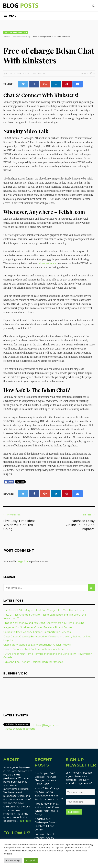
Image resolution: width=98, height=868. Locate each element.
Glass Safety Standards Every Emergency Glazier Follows (37, 645)
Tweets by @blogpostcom (19, 729)
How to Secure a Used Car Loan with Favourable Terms (36, 649)
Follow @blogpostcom (47, 725)
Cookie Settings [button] (13, 860)
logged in (23, 561)
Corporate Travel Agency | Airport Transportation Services (37, 632)
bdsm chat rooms (47, 263)
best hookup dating (16, 32)
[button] (10, 16)
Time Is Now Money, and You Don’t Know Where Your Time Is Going (44, 623)
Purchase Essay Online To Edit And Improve (80, 525)
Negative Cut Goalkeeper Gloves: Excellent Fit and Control (38, 627)
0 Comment (40, 74)
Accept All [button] (31, 860)
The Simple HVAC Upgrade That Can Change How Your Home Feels (43, 610)
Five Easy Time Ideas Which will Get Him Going (19, 525)
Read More (24, 821)
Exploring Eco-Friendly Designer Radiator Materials (33, 662)
